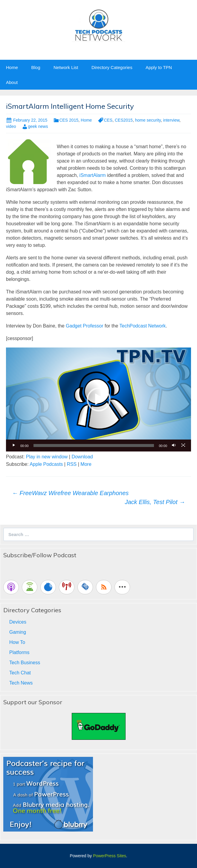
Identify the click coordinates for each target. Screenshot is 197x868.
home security (148, 120)
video (11, 126)
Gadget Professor (84, 326)
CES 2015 (69, 120)
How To (17, 642)
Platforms (19, 652)
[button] (99, 399)
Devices (18, 622)
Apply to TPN (159, 67)
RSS (72, 464)
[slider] (94, 446)
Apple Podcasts (46, 464)
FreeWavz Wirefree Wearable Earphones (70, 493)
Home (12, 67)
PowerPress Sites (109, 856)
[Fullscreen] (183, 446)
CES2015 (124, 120)
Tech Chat (20, 673)
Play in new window (47, 457)
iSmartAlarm (93, 175)
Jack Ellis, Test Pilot (155, 502)
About (12, 82)
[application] (98, 399)
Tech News (21, 683)
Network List (66, 67)
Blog (36, 67)
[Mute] (174, 446)
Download (82, 457)
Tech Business (25, 663)
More (86, 464)
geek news (38, 126)
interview (171, 120)
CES (108, 120)
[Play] (14, 446)
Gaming (18, 632)
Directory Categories (112, 67)
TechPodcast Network (142, 326)
